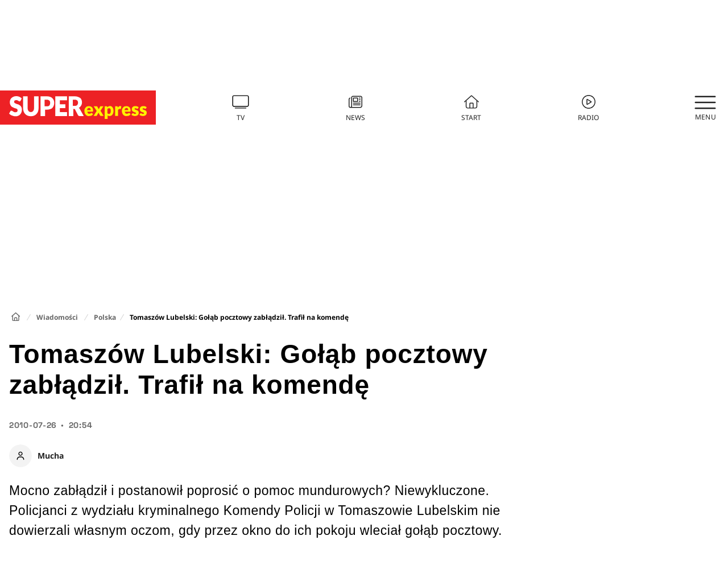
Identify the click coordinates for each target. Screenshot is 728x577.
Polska (105, 317)
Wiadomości (57, 317)
